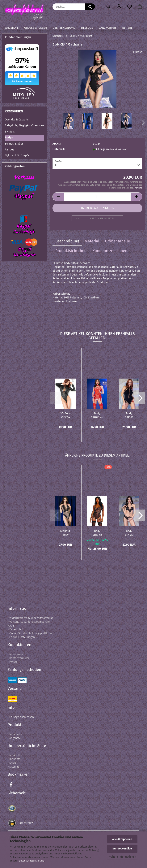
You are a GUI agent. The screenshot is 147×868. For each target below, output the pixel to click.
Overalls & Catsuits (17, 119)
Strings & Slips (14, 144)
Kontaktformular (18, 658)
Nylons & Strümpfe (17, 155)
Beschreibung (67, 241)
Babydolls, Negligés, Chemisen (24, 125)
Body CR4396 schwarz (129, 415)
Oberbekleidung (64, 28)
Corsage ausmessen (21, 717)
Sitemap (14, 767)
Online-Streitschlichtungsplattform (30, 633)
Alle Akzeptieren (122, 839)
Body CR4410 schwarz (129, 533)
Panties (9, 150)
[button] (119, 7)
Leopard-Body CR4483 (65, 533)
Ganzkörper (107, 28)
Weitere (127, 28)
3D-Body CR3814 (65, 415)
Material (92, 241)
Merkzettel (15, 755)
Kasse (12, 763)
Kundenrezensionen (110, 251)
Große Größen (36, 28)
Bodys (9, 137)
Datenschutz (16, 629)
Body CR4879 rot (97, 415)
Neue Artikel (16, 734)
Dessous (87, 28)
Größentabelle (118, 241)
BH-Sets (10, 132)
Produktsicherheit (71, 251)
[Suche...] (90, 7)
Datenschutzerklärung (31, 861)
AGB (11, 626)
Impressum (15, 654)
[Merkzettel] (129, 7)
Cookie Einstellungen (21, 637)
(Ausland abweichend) (117, 149)
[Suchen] (108, 7)
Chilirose (137, 52)
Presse (13, 662)
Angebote (12, 28)
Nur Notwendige (122, 849)
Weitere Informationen (122, 857)
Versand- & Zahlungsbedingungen (29, 622)
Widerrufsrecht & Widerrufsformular (30, 618)
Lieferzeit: (59, 149)
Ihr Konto (14, 759)
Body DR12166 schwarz (97, 533)
